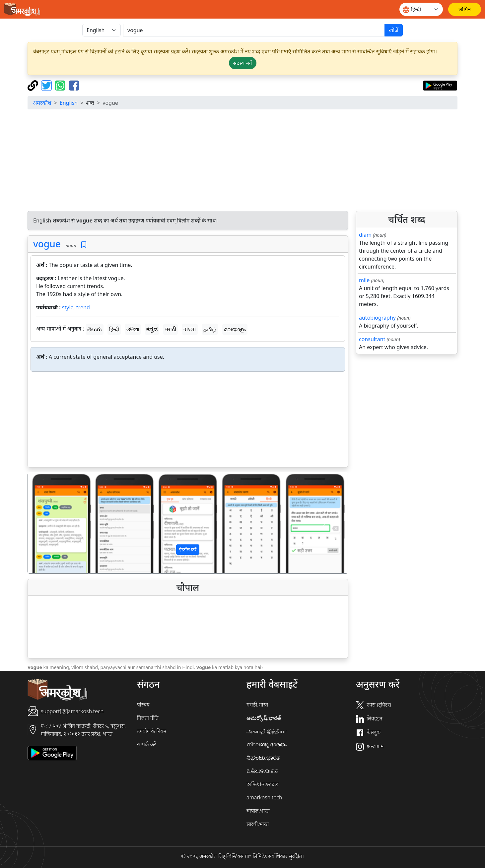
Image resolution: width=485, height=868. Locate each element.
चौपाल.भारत (258, 811)
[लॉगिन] (465, 9)
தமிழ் (210, 329)
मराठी (171, 329)
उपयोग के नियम (152, 731)
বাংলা (190, 329)
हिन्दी (114, 329)
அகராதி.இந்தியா (267, 731)
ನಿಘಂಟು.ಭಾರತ (263, 758)
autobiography (377, 318)
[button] (52, 523)
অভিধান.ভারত (263, 784)
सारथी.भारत (258, 824)
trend (83, 307)
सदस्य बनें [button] (243, 63)
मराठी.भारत (257, 705)
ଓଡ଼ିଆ (133, 329)
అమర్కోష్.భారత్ (264, 718)
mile (364, 280)
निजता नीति (148, 718)
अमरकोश (42, 103)
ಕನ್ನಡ (152, 329)
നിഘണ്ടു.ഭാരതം (267, 744)
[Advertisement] (242, 161)
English (69, 103)
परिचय (143, 705)
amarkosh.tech (264, 797)
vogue (47, 244)
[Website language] (421, 9)
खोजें (394, 30)
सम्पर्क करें (146, 744)
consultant (372, 339)
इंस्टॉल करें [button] (188, 550)
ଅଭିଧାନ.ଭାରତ (262, 771)
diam (365, 235)
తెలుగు (95, 329)
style (68, 307)
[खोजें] (254, 30)
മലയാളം (235, 329)
